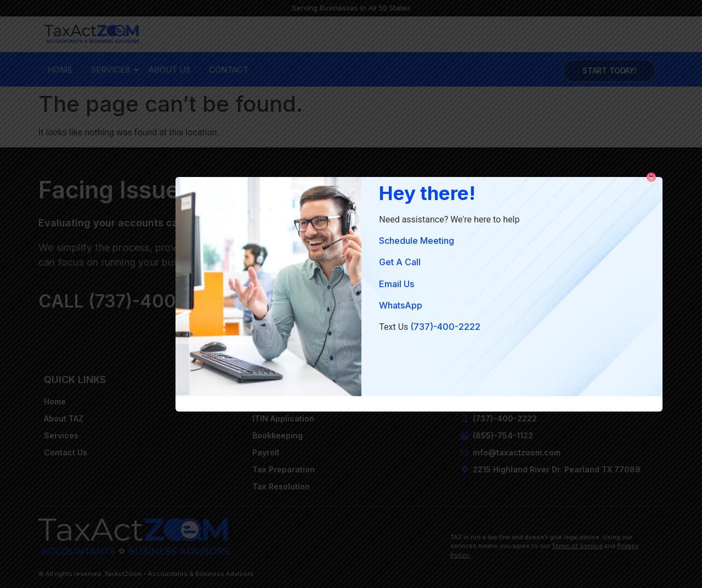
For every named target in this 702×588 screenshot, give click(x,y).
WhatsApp (401, 305)
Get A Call (400, 262)
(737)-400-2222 (445, 327)
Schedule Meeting (417, 241)
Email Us (397, 284)
